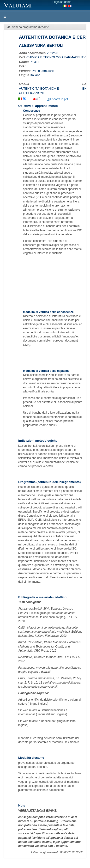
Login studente (62, 2)
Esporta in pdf (57, 99)
